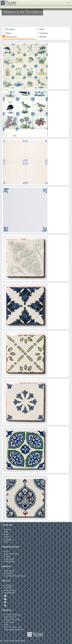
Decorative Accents (11, 554)
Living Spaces (9, 559)
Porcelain (10, 29)
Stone (9, 33)
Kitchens (7, 556)
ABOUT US (6, 581)
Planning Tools (10, 571)
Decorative (11, 37)
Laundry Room (10, 561)
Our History (9, 585)
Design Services (10, 590)
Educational (9, 573)
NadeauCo (22, 641)
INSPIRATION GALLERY (11, 547)
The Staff (8, 588)
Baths (6, 551)
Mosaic (43, 37)
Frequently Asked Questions (15, 576)
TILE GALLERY (7, 525)
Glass (42, 29)
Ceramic (44, 33)
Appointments (10, 593)
